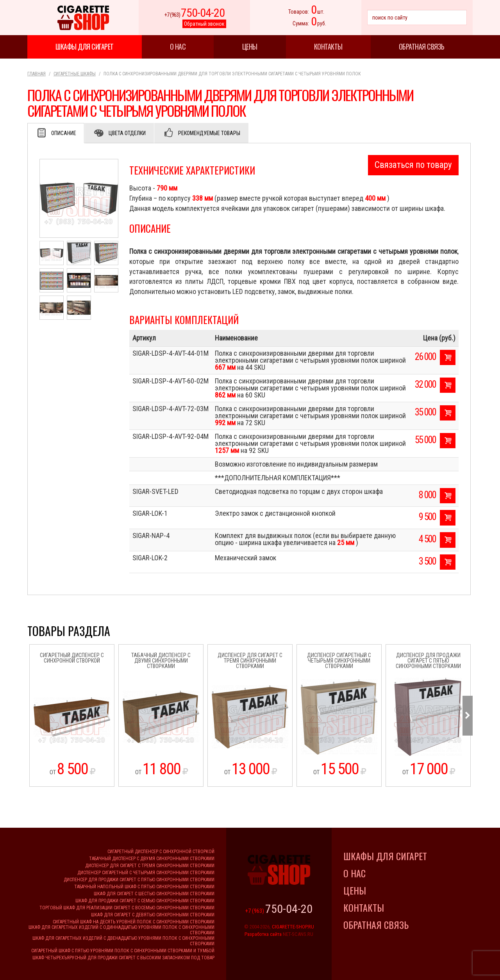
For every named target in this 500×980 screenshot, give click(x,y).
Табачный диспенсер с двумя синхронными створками (152, 859)
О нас (178, 46)
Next (468, 716)
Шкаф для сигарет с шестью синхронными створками (154, 894)
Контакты (328, 46)
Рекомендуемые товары (209, 133)
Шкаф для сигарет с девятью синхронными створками (153, 915)
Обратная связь (422, 46)
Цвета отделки (127, 133)
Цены (250, 46)
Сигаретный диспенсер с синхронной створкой (161, 852)
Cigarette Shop (83, 18)
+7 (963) (195, 15)
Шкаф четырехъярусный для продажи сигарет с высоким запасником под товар (123, 958)
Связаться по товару (413, 165)
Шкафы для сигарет (85, 46)
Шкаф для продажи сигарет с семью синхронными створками (145, 901)
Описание (64, 133)
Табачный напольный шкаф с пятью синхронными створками (144, 887)
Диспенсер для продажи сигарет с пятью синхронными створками (139, 880)
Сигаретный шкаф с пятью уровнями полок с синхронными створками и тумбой (123, 951)
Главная (37, 74)
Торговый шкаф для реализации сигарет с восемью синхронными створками (127, 908)
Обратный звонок (204, 24)
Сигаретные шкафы (75, 74)
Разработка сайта (263, 934)
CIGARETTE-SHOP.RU (293, 927)
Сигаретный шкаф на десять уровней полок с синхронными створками (134, 922)
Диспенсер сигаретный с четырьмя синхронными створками (146, 873)
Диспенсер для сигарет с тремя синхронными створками (150, 866)
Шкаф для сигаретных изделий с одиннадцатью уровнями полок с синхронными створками (121, 930)
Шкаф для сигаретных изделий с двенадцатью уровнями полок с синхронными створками (123, 941)
